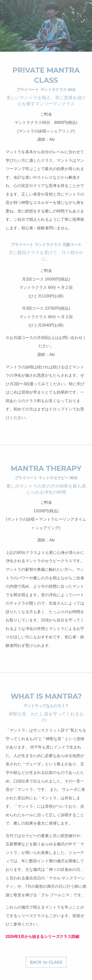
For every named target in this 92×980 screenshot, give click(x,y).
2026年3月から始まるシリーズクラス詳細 (43, 937)
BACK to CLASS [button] (46, 962)
